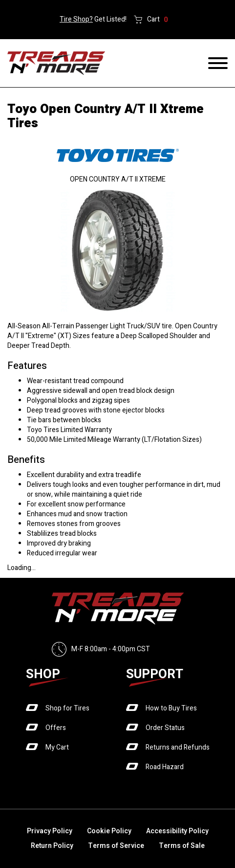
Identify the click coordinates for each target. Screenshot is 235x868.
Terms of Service (116, 846)
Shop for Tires (67, 708)
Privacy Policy (50, 831)
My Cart (57, 747)
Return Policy (52, 846)
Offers (56, 728)
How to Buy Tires (171, 708)
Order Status (165, 728)
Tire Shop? (76, 19)
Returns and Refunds (178, 747)
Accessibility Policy (177, 831)
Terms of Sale (182, 846)
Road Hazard (165, 767)
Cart (158, 20)
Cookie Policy (109, 831)
